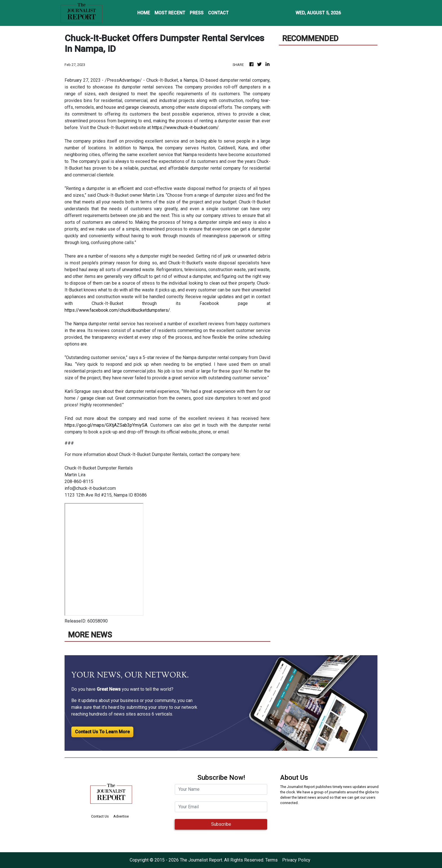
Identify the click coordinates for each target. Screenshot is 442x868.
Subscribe (221, 824)
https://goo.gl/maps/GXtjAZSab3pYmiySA (106, 425)
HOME (144, 13)
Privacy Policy (296, 860)
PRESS (197, 13)
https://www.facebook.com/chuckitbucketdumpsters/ (117, 310)
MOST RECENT (170, 13)
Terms (271, 860)
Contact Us (100, 816)
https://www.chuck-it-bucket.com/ (185, 128)
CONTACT (218, 13)
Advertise (121, 816)
